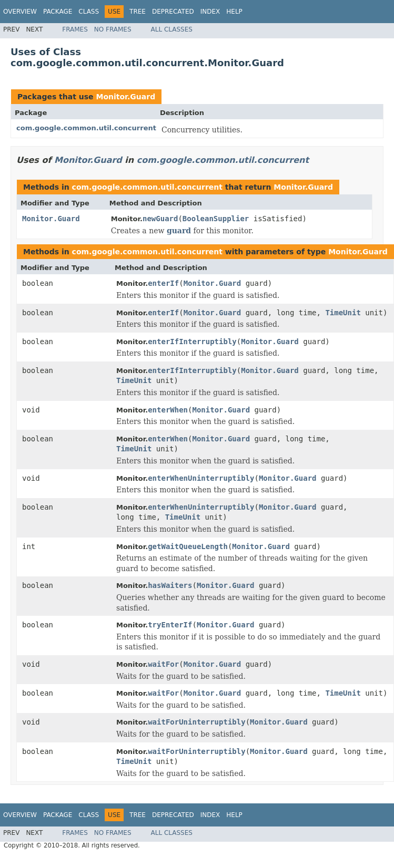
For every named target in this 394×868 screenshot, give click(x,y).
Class (89, 12)
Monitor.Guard (125, 97)
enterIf (163, 283)
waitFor (163, 664)
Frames (75, 29)
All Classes (172, 29)
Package (58, 12)
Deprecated (173, 12)
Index (210, 12)
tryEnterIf (170, 625)
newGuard (160, 219)
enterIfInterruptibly (192, 342)
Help (234, 12)
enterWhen (168, 410)
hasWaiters (170, 585)
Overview (20, 12)
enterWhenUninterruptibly (201, 478)
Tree (138, 12)
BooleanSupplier (216, 219)
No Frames (113, 29)
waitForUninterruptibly (196, 722)
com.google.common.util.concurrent (86, 128)
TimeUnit (343, 313)
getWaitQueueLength (188, 546)
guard (179, 231)
